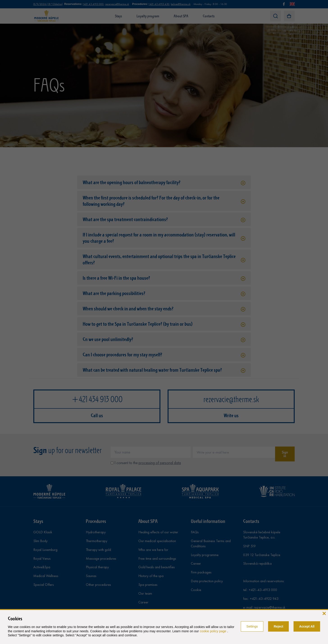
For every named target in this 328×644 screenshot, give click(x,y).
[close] (324, 613)
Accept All (307, 626)
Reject (278, 626)
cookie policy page (214, 631)
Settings (252, 626)
